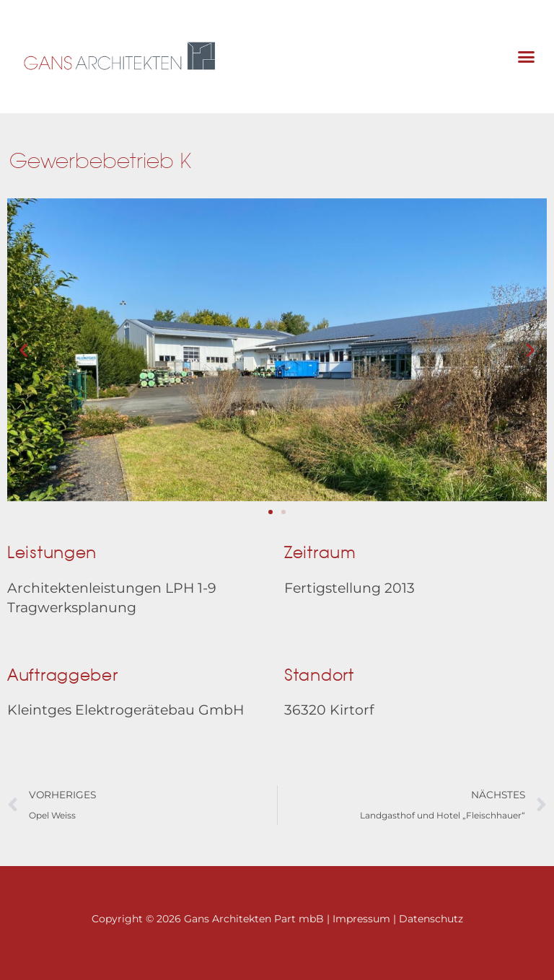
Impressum (361, 919)
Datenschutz (431, 919)
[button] (526, 57)
